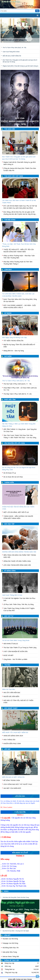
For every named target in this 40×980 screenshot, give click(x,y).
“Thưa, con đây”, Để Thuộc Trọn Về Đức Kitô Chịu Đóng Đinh (19, 245)
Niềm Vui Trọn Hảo (9, 689)
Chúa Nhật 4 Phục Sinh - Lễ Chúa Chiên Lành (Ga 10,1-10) (20, 389)
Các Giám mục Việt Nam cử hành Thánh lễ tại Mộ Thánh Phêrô (19, 201)
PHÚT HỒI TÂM (10, 399)
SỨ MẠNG (8, 313)
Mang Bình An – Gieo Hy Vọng (14, 351)
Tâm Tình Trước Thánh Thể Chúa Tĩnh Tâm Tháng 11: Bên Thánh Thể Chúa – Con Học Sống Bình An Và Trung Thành (20, 436)
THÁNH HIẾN (9, 482)
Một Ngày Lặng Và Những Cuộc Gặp (14, 337)
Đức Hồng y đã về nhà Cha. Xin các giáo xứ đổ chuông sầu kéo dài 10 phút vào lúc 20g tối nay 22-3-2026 (19, 213)
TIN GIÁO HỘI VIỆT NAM (14, 176)
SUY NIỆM (8, 356)
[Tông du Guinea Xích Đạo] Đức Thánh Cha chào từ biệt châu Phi (20, 169)
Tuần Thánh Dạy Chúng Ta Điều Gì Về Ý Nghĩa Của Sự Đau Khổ (19, 609)
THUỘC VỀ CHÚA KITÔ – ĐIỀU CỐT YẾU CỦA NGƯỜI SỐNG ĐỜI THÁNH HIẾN (19, 251)
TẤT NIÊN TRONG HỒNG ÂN (13, 341)
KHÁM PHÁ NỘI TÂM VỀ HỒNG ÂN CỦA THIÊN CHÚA (18, 508)
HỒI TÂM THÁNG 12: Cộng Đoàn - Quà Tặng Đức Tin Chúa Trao (20, 430)
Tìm (37, 11)
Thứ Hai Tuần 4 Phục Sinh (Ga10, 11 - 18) (17, 384)
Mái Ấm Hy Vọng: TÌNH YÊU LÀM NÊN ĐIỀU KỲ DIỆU (19, 346)
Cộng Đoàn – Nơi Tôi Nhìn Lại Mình (15, 659)
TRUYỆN (7, 665)
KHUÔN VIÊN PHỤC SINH (12, 743)
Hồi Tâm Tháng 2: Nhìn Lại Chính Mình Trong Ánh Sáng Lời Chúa (19, 425)
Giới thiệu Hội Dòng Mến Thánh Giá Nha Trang (16, 897)
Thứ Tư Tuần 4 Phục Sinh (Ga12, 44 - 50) (14, 48)
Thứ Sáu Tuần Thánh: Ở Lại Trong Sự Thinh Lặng (20, 647)
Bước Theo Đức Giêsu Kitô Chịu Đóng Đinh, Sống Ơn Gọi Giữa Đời (20, 300)
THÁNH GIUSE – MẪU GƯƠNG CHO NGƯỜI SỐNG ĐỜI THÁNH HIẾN (18, 517)
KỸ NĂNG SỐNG (10, 571)
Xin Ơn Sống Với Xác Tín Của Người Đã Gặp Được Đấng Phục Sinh (19, 468)
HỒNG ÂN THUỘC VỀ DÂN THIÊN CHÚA (17, 561)
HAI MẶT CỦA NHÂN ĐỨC (12, 788)
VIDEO (6, 891)
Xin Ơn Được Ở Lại (10, 473)
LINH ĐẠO (8, 269)
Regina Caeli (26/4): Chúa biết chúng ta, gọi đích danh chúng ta (20, 66)
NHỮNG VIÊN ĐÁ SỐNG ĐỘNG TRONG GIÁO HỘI (19, 552)
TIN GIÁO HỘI (10, 129)
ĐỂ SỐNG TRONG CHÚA (12, 780)
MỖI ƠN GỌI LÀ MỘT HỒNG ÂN (12, 56)
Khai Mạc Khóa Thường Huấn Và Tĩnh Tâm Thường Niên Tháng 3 (18, 263)
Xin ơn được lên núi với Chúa (13, 477)
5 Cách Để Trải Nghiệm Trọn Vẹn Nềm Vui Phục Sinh (19, 599)
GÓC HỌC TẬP (9, 524)
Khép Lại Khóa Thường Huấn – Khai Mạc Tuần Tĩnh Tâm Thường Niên (19, 257)
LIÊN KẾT (7, 935)
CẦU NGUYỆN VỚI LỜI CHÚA (15, 443)
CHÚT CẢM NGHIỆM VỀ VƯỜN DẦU (16, 651)
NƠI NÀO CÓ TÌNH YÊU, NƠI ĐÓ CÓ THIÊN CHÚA (18, 701)
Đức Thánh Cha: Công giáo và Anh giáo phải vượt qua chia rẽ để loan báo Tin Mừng (19, 158)
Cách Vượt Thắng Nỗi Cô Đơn (11, 52)
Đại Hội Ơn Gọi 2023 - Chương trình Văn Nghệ (16, 931)
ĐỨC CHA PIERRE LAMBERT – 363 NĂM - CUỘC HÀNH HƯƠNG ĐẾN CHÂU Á (20, 306)
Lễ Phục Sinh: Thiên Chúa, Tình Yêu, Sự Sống (18, 604)
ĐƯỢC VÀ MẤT (8, 655)
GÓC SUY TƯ (9, 616)
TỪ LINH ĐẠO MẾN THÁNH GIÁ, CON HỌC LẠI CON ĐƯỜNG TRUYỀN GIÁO (18, 295)
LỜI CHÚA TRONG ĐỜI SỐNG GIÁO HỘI (17, 565)
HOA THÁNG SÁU (9, 740)
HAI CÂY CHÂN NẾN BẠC (12, 692)
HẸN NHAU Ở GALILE (11, 644)
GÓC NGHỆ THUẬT (11, 708)
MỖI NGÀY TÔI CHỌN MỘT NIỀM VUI (15, 732)
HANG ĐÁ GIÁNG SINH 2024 (13, 736)
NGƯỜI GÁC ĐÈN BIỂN (11, 696)
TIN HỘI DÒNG (10, 220)
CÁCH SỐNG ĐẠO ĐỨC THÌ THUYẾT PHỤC (18, 784)
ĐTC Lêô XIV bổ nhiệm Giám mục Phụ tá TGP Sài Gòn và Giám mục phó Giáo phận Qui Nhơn (20, 207)
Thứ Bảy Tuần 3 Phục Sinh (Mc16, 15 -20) (17, 394)
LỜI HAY (7, 749)
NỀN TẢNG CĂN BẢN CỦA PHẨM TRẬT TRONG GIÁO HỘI (20, 556)
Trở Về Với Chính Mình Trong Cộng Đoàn (16, 640)
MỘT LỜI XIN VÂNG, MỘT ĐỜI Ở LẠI (16, 512)
